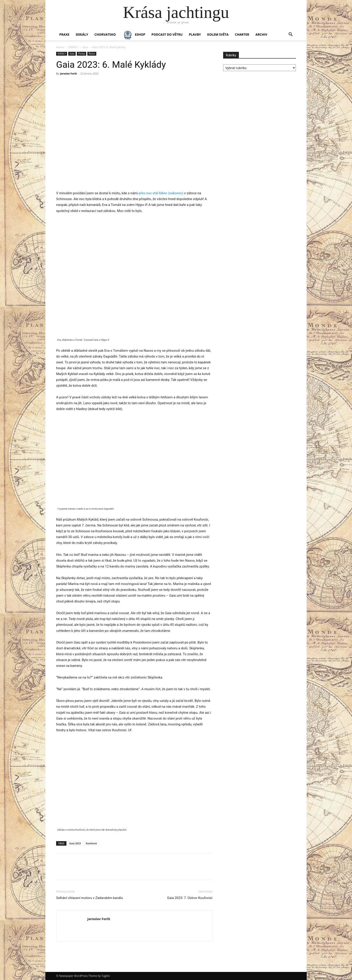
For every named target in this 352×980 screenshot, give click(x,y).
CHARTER (242, 34)
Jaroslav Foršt (68, 73)
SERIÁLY (82, 34)
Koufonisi (91, 843)
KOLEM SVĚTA (218, 34)
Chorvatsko (105, 34)
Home (60, 47)
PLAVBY (195, 34)
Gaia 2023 (75, 843)
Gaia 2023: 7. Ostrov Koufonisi (190, 898)
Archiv (261, 34)
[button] (290, 35)
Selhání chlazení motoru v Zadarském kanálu (90, 898)
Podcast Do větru (167, 34)
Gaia (85, 47)
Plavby (81, 54)
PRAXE (64, 34)
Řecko (92, 54)
